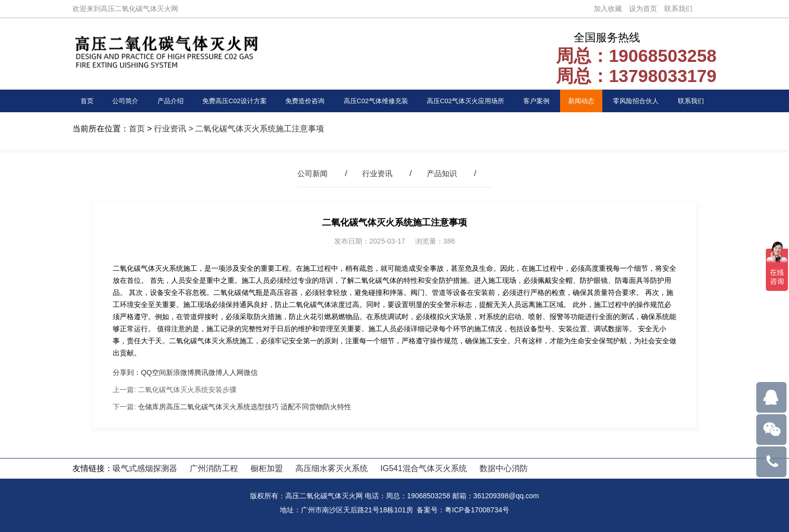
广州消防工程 (214, 468)
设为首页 (643, 9)
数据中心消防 (504, 468)
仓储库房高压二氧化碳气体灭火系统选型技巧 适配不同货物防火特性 (245, 407)
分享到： (127, 372)
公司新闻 (310, 173)
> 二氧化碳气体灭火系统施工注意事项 (255, 129)
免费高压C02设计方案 (230, 101)
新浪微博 (180, 372)
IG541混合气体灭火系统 (424, 468)
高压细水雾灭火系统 (332, 468)
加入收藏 (608, 9)
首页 (89, 101)
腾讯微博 (208, 372)
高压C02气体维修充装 (377, 101)
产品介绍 (165, 101)
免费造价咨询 (303, 101)
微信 (251, 372)
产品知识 (444, 173)
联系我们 (678, 9)
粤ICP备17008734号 (477, 510)
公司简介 (122, 101)
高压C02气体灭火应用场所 (473, 101)
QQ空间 (153, 372)
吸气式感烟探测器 (145, 468)
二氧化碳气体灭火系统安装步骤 (187, 390)
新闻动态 (589, 101)
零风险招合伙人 (643, 101)
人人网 (233, 372)
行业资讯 (170, 129)
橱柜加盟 (267, 468)
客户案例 (547, 101)
